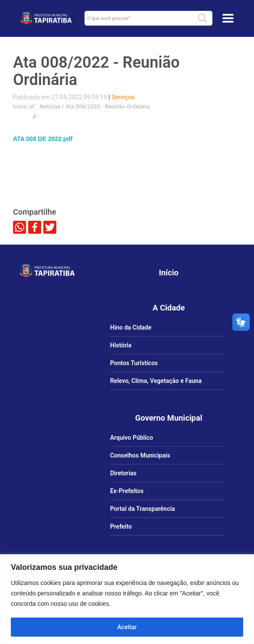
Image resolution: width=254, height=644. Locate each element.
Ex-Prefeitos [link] (127, 491)
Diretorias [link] (123, 473)
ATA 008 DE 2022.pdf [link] (43, 139)
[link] (46, 18)
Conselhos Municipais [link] (140, 455)
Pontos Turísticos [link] (134, 363)
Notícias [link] (49, 106)
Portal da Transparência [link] (143, 509)
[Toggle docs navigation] (228, 18)
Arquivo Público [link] (132, 438)
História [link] (121, 345)
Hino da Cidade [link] (131, 327)
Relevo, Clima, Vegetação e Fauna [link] (156, 381)
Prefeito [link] (121, 526)
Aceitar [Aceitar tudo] (127, 627)
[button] (202, 18)
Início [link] (20, 106)
